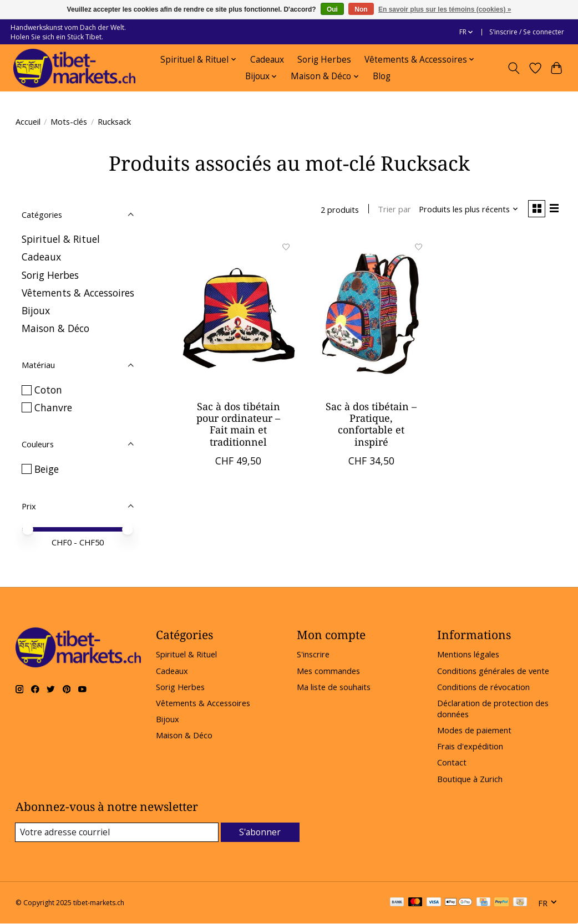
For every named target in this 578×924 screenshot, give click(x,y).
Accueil (28, 121)
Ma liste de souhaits (334, 687)
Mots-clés (69, 121)
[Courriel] (117, 833)
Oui (332, 9)
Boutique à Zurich (470, 779)
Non (361, 9)
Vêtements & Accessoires (78, 293)
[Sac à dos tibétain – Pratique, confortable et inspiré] (371, 315)
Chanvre (53, 407)
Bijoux (36, 310)
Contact (452, 762)
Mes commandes (328, 671)
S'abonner (260, 832)
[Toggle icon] (513, 68)
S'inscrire (313, 654)
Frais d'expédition (470, 746)
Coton (48, 390)
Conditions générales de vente (493, 671)
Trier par (391, 210)
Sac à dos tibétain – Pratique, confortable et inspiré (371, 425)
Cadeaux (267, 60)
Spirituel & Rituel (61, 239)
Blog (382, 76)
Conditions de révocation (483, 687)
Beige (47, 469)
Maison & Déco (55, 328)
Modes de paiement (474, 730)
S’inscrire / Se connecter (527, 32)
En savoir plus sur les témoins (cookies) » (445, 9)
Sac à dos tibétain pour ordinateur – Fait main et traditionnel (238, 425)
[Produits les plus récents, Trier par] (465, 210)
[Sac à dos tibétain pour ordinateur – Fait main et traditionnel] (239, 315)
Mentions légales (468, 654)
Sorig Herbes (324, 60)
